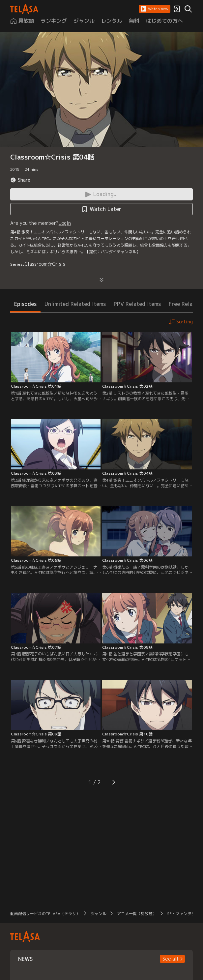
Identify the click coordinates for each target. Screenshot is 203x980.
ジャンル (99, 914)
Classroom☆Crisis (45, 264)
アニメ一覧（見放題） (137, 914)
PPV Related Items (137, 304)
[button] (155, 9)
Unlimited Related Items (75, 304)
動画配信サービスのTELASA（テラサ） (45, 914)
